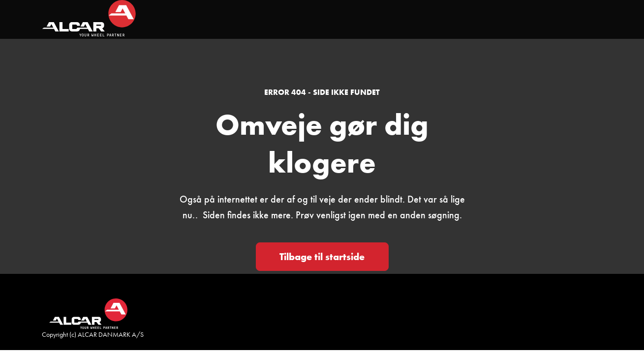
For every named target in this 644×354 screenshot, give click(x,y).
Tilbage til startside (322, 257)
